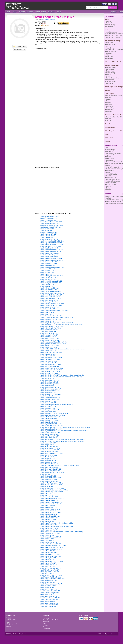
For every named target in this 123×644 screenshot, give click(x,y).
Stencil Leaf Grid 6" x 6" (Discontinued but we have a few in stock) (62, 441)
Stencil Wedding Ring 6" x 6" (49, 593)
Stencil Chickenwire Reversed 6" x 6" (52, 293)
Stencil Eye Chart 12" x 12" (49, 361)
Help (44, 627)
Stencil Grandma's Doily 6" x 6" (50, 398)
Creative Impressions (113, 181)
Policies (45, 625)
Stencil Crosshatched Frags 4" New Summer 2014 (56, 318)
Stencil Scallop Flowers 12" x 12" (51, 544)
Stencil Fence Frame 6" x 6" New (51, 370)
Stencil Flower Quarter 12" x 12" (50, 389)
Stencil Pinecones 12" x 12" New (50, 513)
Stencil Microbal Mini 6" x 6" (49, 464)
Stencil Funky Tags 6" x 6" (48, 392)
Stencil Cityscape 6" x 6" (48, 302)
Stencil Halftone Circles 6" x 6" (50, 399)
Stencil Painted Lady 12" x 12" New (51, 492)
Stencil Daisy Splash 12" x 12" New (51, 326)
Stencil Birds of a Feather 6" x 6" (50, 251)
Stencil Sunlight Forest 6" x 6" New (51, 561)
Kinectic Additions (26, 12)
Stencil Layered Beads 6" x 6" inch (51, 426)
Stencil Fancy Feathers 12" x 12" (50, 365)
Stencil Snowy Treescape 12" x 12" (51, 549)
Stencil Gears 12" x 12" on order (50, 394)
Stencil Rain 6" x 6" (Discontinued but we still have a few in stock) (61, 532)
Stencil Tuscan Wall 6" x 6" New (50, 577)
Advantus (109, 151)
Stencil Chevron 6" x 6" (47, 286)
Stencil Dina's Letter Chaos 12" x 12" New (54, 342)
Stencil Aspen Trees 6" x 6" (49, 232)
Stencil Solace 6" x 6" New (48, 553)
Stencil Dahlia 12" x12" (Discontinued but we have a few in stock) (61, 325)
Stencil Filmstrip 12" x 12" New (50, 372)
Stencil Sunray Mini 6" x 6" (48, 565)
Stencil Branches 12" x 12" (48, 264)
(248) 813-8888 (109, 4)
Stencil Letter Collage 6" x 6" (49, 446)
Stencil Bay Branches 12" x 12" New (52, 241)
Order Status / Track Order (51, 620)
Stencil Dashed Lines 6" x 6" (49, 333)
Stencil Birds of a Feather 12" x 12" (51, 250)
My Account (46, 618)
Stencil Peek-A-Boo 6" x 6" (49, 507)
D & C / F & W (111, 184)
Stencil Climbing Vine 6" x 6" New (51, 305)
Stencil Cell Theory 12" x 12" (49, 278)
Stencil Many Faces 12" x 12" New (51, 453)
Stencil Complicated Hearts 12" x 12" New (54, 311)
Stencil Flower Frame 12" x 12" (50, 380)
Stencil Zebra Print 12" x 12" (49, 605)
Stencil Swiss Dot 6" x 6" (48, 567)
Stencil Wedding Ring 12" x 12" (50, 591)
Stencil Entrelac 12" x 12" (48, 354)
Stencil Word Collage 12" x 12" (50, 601)
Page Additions (19, 6)
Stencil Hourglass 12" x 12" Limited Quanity (54, 413)
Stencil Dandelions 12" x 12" (49, 330)
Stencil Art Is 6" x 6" (46, 231)
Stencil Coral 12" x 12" (47, 312)
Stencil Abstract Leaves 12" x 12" (51, 222)
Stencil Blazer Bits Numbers (49, 257)
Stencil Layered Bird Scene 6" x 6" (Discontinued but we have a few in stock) (65, 427)
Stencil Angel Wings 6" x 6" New (50, 227)
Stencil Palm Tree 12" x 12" (49, 493)
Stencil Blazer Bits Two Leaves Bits (51, 260)
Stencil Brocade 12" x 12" (48, 271)
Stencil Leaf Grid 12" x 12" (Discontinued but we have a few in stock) (62, 439)
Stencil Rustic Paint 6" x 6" (48, 542)
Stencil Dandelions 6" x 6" (48, 332)
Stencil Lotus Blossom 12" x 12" (50, 448)
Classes (51, 12)
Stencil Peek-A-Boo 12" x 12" (49, 506)
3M (107, 148)
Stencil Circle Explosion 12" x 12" (51, 295)
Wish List (46, 622)
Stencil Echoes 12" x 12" (48, 351)
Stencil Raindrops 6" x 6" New (50, 533)
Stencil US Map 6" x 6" (47, 587)
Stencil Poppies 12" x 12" (48, 520)
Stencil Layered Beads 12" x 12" (50, 424)
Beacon (109, 157)
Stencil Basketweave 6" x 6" (49, 239)
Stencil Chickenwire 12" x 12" (49, 288)
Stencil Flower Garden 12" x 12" (50, 385)
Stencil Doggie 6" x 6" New (49, 347)
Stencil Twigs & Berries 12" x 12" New (52, 579)
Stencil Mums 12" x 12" (47, 474)
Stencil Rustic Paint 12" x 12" (49, 540)
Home (8, 12)
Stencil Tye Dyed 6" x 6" (48, 582)
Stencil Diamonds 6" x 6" (48, 337)
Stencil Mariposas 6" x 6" (48, 460)
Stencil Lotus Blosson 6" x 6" (49, 450)
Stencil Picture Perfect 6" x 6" (49, 511)
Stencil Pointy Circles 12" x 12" (50, 516)
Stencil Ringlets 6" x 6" (47, 535)
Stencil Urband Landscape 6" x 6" (51, 584)
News (59, 12)
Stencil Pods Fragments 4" (48, 514)
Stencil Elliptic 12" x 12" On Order (51, 352)
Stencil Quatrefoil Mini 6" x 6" (49, 217)
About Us (9, 627)
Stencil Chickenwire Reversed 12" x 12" (53, 291)
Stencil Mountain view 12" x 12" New (52, 473)
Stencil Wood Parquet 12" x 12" (50, 598)
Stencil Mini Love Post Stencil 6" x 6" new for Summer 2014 (59, 466)
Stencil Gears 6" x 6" (46, 396)
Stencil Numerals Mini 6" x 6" (49, 481)
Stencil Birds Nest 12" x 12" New (50, 246)
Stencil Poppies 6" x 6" (47, 521)
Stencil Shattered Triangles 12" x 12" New (53, 546)
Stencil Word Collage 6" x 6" (49, 603)
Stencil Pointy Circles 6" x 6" (49, 518)
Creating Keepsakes (113, 179)
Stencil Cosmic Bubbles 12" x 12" (51, 316)
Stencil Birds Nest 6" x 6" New (50, 248)
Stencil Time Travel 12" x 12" (49, 570)
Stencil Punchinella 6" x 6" (48, 530)
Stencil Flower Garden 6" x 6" (49, 387)
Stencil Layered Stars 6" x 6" (49, 434)
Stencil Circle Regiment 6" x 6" (50, 300)
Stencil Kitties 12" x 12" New (49, 420)
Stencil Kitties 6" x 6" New (48, 422)
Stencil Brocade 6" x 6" (47, 272)
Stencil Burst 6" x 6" (46, 274)
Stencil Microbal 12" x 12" (48, 462)
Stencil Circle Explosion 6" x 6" (50, 297)
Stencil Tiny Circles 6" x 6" (48, 573)
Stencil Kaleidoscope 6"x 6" (49, 419)
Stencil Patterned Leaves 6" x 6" (50, 500)
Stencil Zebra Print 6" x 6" (48, 607)
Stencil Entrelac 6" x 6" (47, 356)
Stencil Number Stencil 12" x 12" (50, 478)
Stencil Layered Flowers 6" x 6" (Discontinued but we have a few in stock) (64, 431)
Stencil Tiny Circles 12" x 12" (49, 572)
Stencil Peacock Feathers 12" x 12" (51, 502)
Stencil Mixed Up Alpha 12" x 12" (51, 469)
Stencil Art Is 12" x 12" (47, 229)
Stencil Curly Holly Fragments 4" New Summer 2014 (57, 323)
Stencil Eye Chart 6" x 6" (48, 363)
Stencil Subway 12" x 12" (48, 558)
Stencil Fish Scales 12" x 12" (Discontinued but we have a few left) (62, 375)
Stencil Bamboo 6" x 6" (47, 236)
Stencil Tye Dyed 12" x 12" (48, 580)
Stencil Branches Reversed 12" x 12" (52, 267)
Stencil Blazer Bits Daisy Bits (49, 253)
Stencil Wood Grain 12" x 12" (49, 594)
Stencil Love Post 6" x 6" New (49, 452)
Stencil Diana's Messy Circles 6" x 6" (52, 338)
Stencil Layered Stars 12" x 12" (50, 432)
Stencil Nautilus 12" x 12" (48, 476)
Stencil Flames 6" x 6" (47, 379)
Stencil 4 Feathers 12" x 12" (49, 218)
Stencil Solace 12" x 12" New (49, 551)
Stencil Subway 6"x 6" (47, 560)
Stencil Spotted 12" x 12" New (50, 554)
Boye (108, 165)
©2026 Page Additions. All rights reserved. (17, 634)
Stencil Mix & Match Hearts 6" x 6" (51, 467)
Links (44, 623)
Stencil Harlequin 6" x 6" (48, 403)
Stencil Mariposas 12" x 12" (49, 459)
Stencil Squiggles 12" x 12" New (50, 556)
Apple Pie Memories (113, 155)
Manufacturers (111, 145)
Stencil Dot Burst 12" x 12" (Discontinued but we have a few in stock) (62, 349)
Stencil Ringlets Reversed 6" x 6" (51, 537)
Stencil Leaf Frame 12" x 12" (49, 436)
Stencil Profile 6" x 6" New (48, 525)
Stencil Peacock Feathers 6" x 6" (50, 504)
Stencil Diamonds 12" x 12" (49, 335)
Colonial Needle (112, 174)
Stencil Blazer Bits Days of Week (51, 255)
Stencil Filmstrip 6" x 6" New (49, 373)
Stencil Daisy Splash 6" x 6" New (51, 328)
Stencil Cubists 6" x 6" (47, 321)
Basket (114, 12)
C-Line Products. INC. (114, 167)
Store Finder (41, 12)
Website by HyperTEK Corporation (108, 634)
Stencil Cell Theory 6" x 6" (48, 279)
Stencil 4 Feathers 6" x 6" (48, 220)
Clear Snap (110, 171)
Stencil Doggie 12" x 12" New (49, 345)
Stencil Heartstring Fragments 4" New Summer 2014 (57, 405)
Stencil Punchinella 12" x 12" (49, 528)
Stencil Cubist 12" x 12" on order (50, 319)
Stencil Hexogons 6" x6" (48, 408)
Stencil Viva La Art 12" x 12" (49, 589)
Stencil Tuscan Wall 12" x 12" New (51, 575)
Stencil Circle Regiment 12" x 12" (51, 298)
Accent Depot (111, 150)
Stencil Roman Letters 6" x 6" (49, 539)
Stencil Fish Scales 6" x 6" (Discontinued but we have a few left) (61, 377)
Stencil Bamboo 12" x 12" (48, 234)
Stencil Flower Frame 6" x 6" (49, 382)
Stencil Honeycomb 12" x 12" (49, 410)
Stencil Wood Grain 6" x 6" (48, 596)
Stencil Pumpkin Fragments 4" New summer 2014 (56, 526)
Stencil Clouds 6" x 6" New (49, 309)
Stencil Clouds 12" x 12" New (49, 307)
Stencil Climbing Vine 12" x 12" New (52, 304)
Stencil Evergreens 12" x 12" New (51, 358)
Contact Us (10, 616)
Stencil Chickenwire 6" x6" (48, 290)
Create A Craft (111, 178)
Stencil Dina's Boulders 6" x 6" (50, 340)
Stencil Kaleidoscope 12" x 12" (50, 417)
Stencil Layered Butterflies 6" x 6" (51, 429)
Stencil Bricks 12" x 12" (47, 269)
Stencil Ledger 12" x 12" (48, 443)
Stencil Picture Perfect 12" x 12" (50, 509)
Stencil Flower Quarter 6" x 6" (49, 391)
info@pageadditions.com (14, 624)
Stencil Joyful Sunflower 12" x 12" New (52, 415)
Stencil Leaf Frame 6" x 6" (48, 438)
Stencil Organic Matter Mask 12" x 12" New (54, 490)
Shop (15, 12)
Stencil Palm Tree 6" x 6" (48, 495)
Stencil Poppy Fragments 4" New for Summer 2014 (57, 523)
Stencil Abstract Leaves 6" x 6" (50, 224)
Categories (109, 16)
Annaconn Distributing (114, 153)
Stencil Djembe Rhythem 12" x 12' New (53, 344)
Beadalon (110, 160)
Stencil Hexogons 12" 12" (48, 406)
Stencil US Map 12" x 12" (48, 586)
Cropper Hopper (112, 183)
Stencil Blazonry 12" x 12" (48, 262)
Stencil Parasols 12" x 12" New (50, 497)
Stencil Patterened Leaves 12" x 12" (52, 499)
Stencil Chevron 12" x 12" (48, 285)
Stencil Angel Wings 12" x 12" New (51, 225)
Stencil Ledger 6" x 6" (47, 445)
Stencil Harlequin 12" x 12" (49, 401)
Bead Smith (110, 158)
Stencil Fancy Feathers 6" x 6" (50, 366)
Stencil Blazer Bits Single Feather (51, 258)
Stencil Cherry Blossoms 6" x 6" (50, 283)
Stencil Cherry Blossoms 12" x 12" (51, 281)
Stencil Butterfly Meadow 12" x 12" (51, 276)
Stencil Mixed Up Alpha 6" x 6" (50, 471)
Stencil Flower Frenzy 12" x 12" (50, 384)
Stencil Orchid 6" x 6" (47, 486)
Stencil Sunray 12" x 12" (48, 563)
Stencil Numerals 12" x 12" (49, 479)
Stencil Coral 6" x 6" (46, 314)
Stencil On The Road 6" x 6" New (51, 485)
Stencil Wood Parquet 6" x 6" (49, 600)
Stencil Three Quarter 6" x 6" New (51, 568)
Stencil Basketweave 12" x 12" (50, 238)
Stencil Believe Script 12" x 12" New (52, 244)
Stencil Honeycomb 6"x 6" (48, 412)
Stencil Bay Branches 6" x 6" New (51, 243)
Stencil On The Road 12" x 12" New (52, 483)
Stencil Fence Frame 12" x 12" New (51, 368)
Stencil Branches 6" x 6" (48, 265)
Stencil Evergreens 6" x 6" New (50, 359)
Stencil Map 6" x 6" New (48, 457)
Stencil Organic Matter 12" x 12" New (52, 488)
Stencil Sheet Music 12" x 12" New (51, 547)
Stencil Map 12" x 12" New (48, 455)
